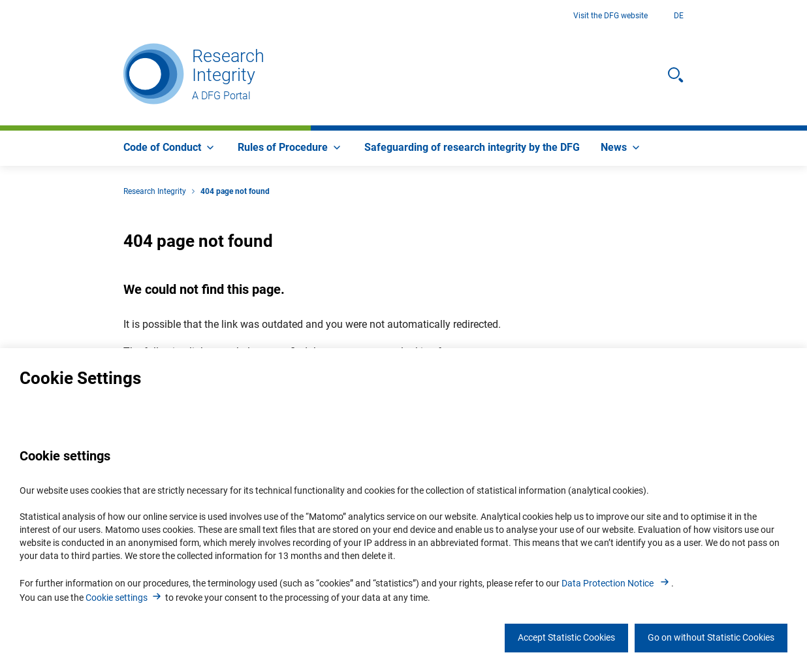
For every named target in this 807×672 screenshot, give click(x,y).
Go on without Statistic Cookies (711, 637)
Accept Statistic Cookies (566, 637)
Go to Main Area (0, 16)
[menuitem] (170, 148)
